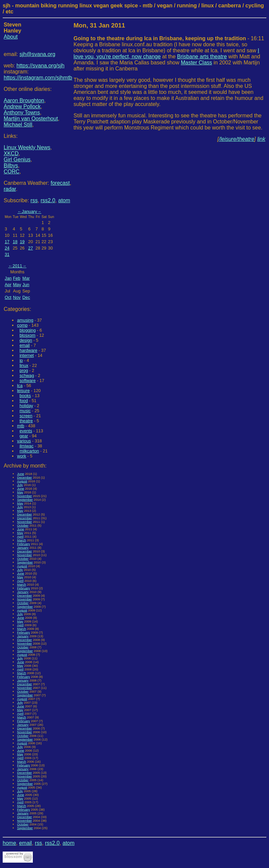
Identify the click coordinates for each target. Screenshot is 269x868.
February (23, 544)
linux (24, 365)
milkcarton (29, 451)
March (22, 540)
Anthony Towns (22, 113)
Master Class (196, 63)
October (23, 525)
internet (27, 355)
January (29, 211)
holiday (26, 406)
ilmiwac (26, 446)
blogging (27, 330)
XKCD (11, 153)
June (21, 474)
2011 (17, 266)
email (25, 345)
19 (22, 242)
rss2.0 (48, 200)
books (25, 396)
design (26, 340)
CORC (12, 172)
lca (20, 386)
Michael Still (18, 125)
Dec (26, 297)
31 (7, 254)
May (17, 285)
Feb (17, 278)
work (22, 456)
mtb (21, 426)
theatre (26, 421)
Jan (8, 278)
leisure (23, 391)
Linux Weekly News (27, 147)
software (27, 381)
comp (22, 325)
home (9, 843)
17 (7, 242)
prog (24, 370)
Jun (26, 285)
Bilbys (11, 166)
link (261, 139)
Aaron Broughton (24, 100)
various (24, 441)
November (24, 496)
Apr (8, 285)
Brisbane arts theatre (202, 57)
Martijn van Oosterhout (31, 119)
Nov (17, 297)
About (11, 37)
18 (15, 242)
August (22, 481)
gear (24, 436)
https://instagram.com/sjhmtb (38, 78)
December (24, 477)
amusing (25, 320)
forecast (60, 183)
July (20, 485)
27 (30, 248)
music (25, 411)
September (25, 500)
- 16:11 (169, 38)
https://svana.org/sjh (40, 66)
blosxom (27, 335)
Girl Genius (17, 159)
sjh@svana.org (37, 54)
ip (21, 360)
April (20, 536)
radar (10, 189)
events (26, 431)
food (24, 401)
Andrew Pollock (22, 106)
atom (64, 200)
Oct (8, 297)
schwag (27, 375)
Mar (26, 278)
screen (26, 416)
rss (34, 200)
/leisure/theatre (237, 139)
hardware (28, 350)
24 (7, 248)
